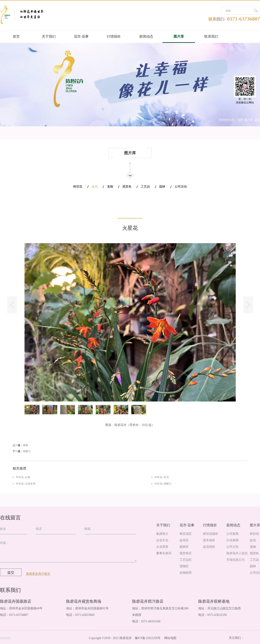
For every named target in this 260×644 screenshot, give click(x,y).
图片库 (249, 120)
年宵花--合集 (23, 477)
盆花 (257, 120)
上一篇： (20, 445)
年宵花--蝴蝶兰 (163, 484)
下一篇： (22, 451)
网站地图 (170, 638)
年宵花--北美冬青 (26, 484)
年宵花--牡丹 (162, 477)
